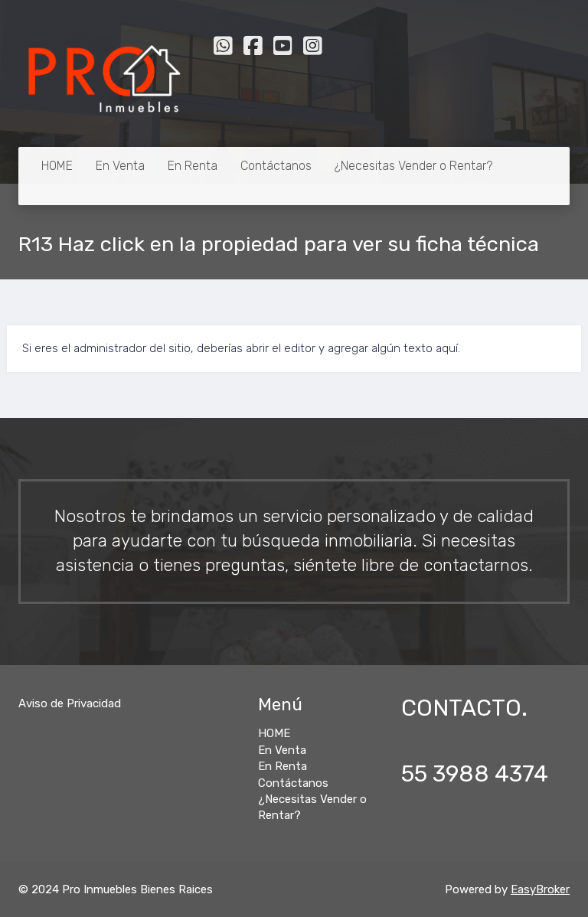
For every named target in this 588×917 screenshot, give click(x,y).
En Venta (120, 166)
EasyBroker (540, 889)
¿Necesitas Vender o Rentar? (413, 166)
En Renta (193, 166)
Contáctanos (276, 166)
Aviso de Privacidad (70, 703)
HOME (57, 166)
